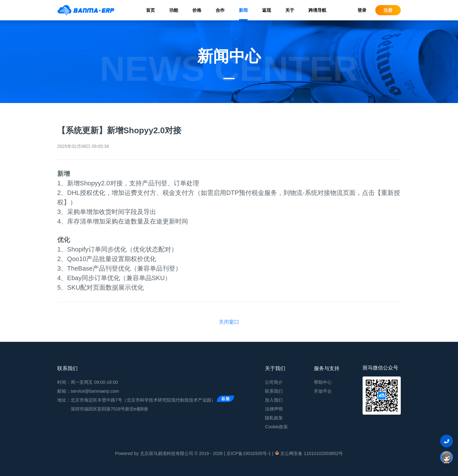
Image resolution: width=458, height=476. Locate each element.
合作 (220, 10)
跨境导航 (317, 10)
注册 (388, 10)
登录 (362, 10)
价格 (197, 10)
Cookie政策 (276, 427)
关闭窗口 (229, 322)
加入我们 (274, 400)
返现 (267, 10)
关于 (290, 10)
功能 (174, 10)
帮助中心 (323, 382)
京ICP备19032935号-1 (249, 453)
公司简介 (274, 382)
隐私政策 (274, 418)
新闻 (243, 10)
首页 (150, 10)
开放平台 (323, 391)
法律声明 (274, 409)
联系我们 (274, 391)
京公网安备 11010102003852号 (309, 453)
